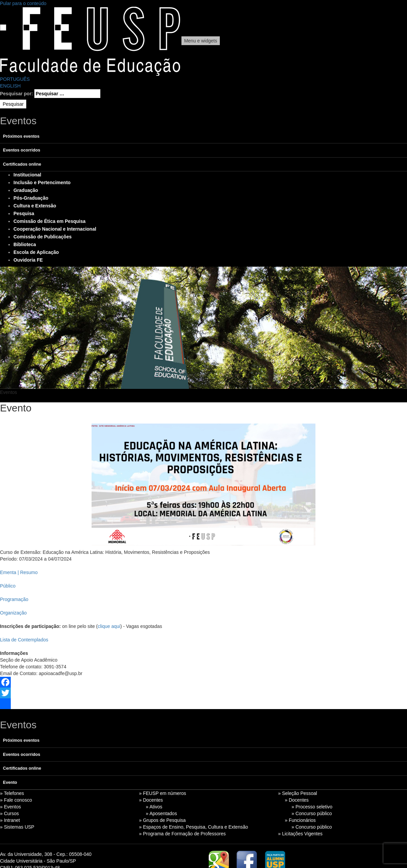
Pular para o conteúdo (23, 3)
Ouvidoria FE (28, 260)
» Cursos (9, 813)
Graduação (26, 190)
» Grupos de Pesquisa (162, 820)
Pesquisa (24, 213)
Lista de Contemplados (24, 640)
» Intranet (10, 820)
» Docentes (151, 800)
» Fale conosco (16, 800)
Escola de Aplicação (36, 252)
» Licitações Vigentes (300, 834)
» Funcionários (300, 820)
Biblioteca (25, 244)
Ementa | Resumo (19, 572)
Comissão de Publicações (43, 237)
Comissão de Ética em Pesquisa (49, 221)
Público (8, 586)
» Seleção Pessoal (298, 793)
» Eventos (10, 807)
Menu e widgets (201, 41)
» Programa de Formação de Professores (182, 834)
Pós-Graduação (31, 198)
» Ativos (154, 807)
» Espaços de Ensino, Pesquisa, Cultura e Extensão (194, 827)
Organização (13, 613)
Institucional (27, 175)
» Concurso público (312, 813)
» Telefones (12, 793)
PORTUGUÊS (15, 79)
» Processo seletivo (312, 807)
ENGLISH (10, 86)
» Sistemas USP (17, 827)
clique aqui (109, 626)
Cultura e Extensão (35, 206)
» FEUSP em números (163, 793)
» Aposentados (161, 813)
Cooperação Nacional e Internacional (55, 229)
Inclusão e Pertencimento (42, 182)
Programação (14, 599)
